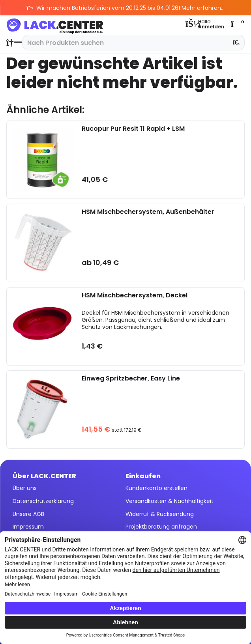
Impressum (28, 527)
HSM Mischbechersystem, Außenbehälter (148, 212)
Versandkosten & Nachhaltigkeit (170, 501)
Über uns (25, 488)
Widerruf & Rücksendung (160, 514)
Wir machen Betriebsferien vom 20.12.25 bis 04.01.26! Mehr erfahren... (126, 8)
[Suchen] (237, 43)
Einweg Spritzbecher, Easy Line (131, 379)
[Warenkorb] (237, 24)
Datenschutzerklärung (43, 501)
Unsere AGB (28, 514)
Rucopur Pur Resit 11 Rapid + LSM (133, 129)
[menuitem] (12, 43)
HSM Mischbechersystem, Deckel (135, 296)
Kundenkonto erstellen (156, 488)
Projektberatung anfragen (161, 527)
